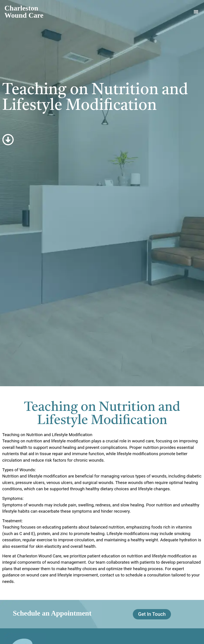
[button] (196, 12)
